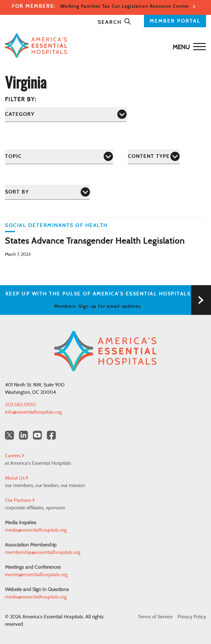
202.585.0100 (20, 405)
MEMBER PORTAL (175, 21)
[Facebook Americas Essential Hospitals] (51, 435)
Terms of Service (155, 617)
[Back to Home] (104, 46)
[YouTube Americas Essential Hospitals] (37, 435)
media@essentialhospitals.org (36, 530)
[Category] (66, 114)
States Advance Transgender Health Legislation (95, 241)
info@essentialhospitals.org (33, 412)
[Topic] (59, 157)
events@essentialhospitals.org (36, 575)
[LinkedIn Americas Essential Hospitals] (23, 435)
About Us (17, 478)
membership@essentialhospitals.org (43, 552)
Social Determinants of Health (56, 225)
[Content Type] (154, 157)
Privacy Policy (192, 617)
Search (114, 22)
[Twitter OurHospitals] (9, 435)
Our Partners (20, 500)
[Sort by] (47, 192)
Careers (15, 456)
